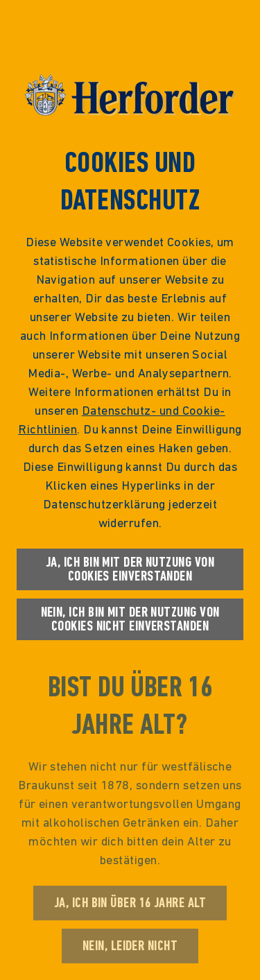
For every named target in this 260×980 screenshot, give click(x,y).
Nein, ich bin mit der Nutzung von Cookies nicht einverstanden (130, 619)
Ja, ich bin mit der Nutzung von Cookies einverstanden (130, 569)
